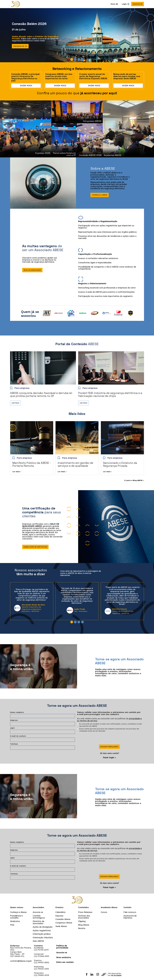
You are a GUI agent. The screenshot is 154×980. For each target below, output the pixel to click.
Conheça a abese (100, 195)
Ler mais (15, 403)
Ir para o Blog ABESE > (134, 480)
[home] (16, 4)
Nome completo (17, 712)
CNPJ (12, 728)
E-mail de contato (18, 736)
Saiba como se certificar (35, 547)
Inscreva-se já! (20, 46)
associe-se (138, 4)
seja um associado (32, 270)
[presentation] (94, 740)
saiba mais (26, 86)
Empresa (14, 720)
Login (124, 4)
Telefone (14, 744)
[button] (114, 4)
